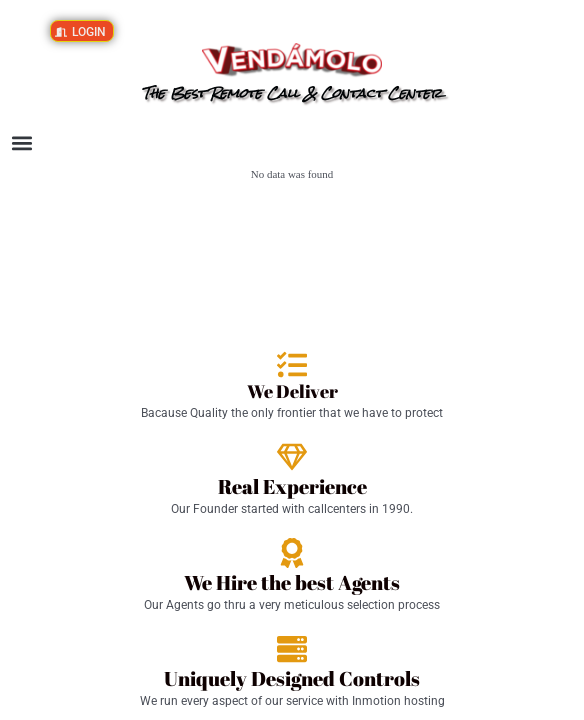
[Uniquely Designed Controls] (292, 649)
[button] (21, 143)
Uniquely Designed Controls (292, 678)
